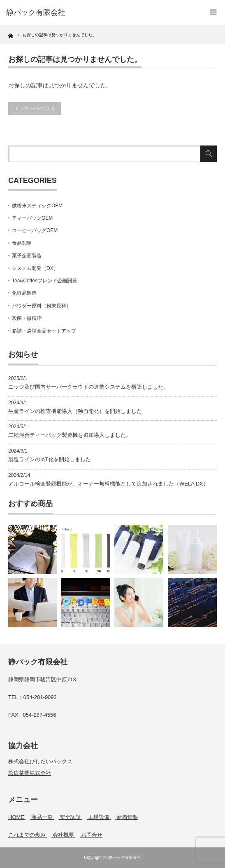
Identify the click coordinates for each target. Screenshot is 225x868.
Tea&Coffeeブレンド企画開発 (45, 281)
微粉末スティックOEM (37, 206)
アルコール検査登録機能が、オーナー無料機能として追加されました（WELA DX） (108, 484)
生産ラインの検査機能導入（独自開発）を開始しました (75, 411)
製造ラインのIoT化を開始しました (50, 459)
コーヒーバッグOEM (35, 230)
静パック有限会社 (125, 857)
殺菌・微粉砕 (27, 318)
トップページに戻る (35, 108)
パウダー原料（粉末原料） (42, 306)
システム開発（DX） (35, 268)
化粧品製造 (24, 293)
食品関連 (22, 243)
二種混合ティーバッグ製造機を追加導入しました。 (70, 435)
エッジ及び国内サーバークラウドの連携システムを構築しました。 (88, 387)
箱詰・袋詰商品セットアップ (44, 331)
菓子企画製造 (27, 256)
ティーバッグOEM (32, 218)
